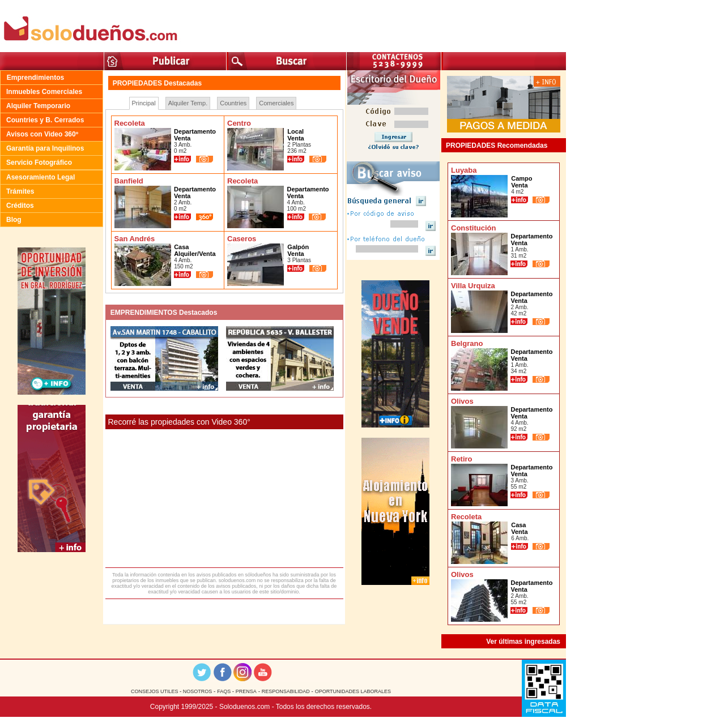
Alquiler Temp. (188, 103)
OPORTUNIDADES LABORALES (353, 691)
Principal (144, 103)
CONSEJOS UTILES (155, 691)
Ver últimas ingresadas (523, 642)
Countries (233, 103)
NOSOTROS (197, 691)
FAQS (225, 691)
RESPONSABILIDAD (286, 691)
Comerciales (276, 103)
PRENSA (246, 691)
